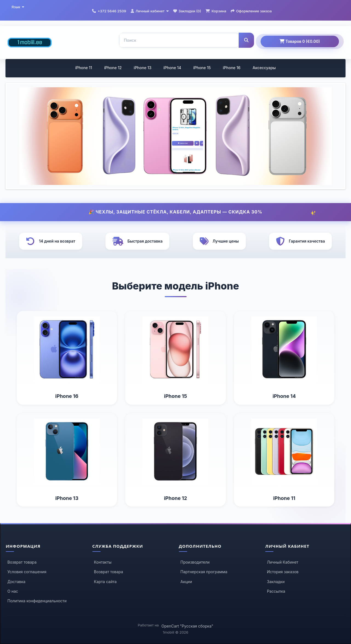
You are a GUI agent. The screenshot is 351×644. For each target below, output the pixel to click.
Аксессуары (264, 68)
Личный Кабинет (282, 562)
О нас (13, 591)
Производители (195, 562)
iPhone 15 (202, 68)
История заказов (283, 572)
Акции (186, 582)
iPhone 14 (172, 68)
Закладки (276, 582)
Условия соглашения (27, 572)
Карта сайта (105, 582)
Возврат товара (22, 562)
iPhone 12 (113, 68)
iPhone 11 (84, 68)
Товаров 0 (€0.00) (300, 41)
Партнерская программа (204, 572)
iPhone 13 (142, 68)
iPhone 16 (232, 68)
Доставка (16, 582)
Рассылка (276, 591)
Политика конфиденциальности (37, 601)
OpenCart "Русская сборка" (187, 626)
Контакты (103, 562)
